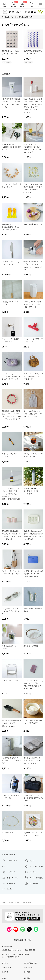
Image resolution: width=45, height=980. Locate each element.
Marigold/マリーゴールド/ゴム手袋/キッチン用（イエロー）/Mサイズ (11, 227)
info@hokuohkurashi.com (12, 950)
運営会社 (5, 978)
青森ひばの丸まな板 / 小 (33, 224)
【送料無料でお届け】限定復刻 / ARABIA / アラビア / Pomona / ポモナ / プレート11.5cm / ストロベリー (11, 416)
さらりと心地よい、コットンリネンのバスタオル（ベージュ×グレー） (33, 760)
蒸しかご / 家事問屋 (31, 646)
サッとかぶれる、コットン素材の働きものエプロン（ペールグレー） (33, 414)
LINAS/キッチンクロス (24, 902)
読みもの (23, 6)
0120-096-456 (30, 950)
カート (32, 6)
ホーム (5, 6)
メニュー (41, 6)
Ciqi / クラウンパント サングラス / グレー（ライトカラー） (11, 611)
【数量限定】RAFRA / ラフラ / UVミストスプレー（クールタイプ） (33, 491)
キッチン (11, 902)
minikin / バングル (9, 833)
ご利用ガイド (7, 968)
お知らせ (5, 963)
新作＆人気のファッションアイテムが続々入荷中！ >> (19, 17)
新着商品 (14, 6)
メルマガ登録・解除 (31, 963)
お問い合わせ (28, 968)
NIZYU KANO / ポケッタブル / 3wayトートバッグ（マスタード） (33, 376)
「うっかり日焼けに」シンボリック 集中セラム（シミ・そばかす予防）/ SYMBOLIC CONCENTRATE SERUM (11, 494)
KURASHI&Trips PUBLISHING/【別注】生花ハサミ (11, 147)
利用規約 (27, 972)
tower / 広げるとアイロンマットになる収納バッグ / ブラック (33, 798)
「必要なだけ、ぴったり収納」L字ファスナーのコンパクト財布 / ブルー (33, 574)
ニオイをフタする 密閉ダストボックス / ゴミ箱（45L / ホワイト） (33, 304)
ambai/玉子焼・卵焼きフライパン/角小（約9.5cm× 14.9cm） (11, 723)
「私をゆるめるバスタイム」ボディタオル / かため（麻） (11, 760)
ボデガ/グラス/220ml (10, 680)
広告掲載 (5, 972)
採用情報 (27, 978)
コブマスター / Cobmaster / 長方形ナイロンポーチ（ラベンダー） (11, 376)
